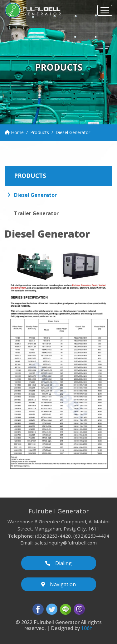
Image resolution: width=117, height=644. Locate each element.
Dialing (58, 563)
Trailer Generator (36, 213)
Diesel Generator (35, 195)
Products (40, 132)
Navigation (58, 584)
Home (14, 132)
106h (87, 628)
